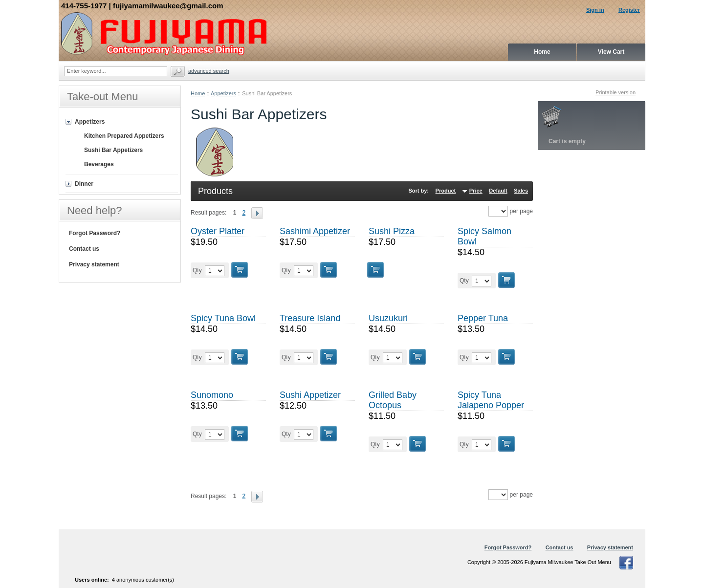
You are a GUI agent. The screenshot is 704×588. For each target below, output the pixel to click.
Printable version (616, 92)
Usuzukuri (388, 318)
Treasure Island (310, 318)
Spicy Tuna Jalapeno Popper (491, 400)
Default (498, 191)
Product (446, 191)
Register (629, 10)
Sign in (595, 10)
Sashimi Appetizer (315, 231)
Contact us (84, 249)
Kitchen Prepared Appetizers (124, 136)
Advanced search (209, 71)
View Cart (611, 52)
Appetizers (223, 93)
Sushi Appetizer (310, 395)
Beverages (99, 164)
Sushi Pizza (392, 231)
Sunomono (212, 395)
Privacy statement (94, 264)
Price (476, 191)
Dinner (84, 184)
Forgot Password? (95, 233)
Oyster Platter (218, 231)
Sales (521, 191)
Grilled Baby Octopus (393, 400)
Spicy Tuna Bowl (223, 318)
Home (198, 93)
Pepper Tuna (483, 318)
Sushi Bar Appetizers (113, 150)
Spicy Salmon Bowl (484, 236)
